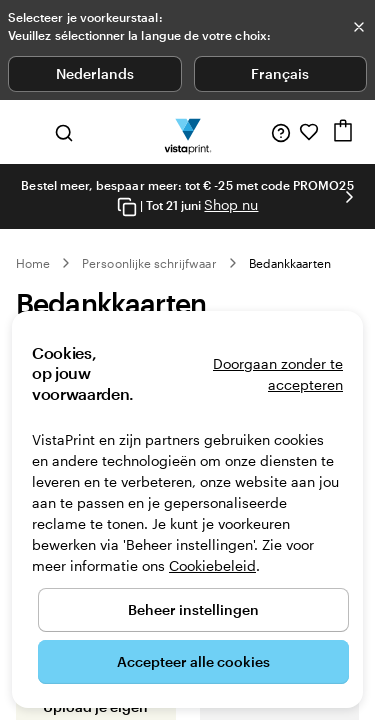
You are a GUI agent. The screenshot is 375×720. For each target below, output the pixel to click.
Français (280, 73)
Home (33, 263)
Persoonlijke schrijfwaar (149, 263)
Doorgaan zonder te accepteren (278, 374)
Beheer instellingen (193, 609)
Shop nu (231, 204)
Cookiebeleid (212, 565)
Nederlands (95, 73)
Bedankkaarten (290, 263)
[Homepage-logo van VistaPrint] (187, 132)
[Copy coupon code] (127, 206)
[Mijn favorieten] (309, 132)
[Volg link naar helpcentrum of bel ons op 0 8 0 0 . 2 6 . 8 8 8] (281, 132)
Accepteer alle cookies (193, 661)
